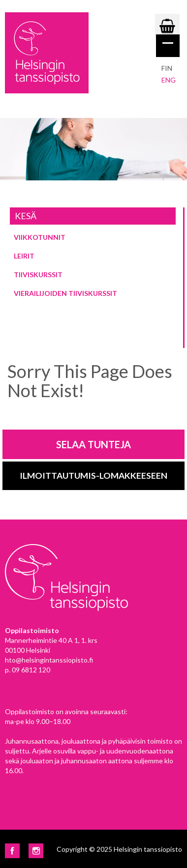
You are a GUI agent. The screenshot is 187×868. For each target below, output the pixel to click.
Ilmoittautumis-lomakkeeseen (93, 476)
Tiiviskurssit (38, 275)
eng (169, 80)
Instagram (36, 851)
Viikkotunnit (40, 237)
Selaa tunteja (93, 444)
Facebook (12, 851)
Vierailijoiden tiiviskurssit (65, 293)
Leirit (24, 256)
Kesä (26, 216)
